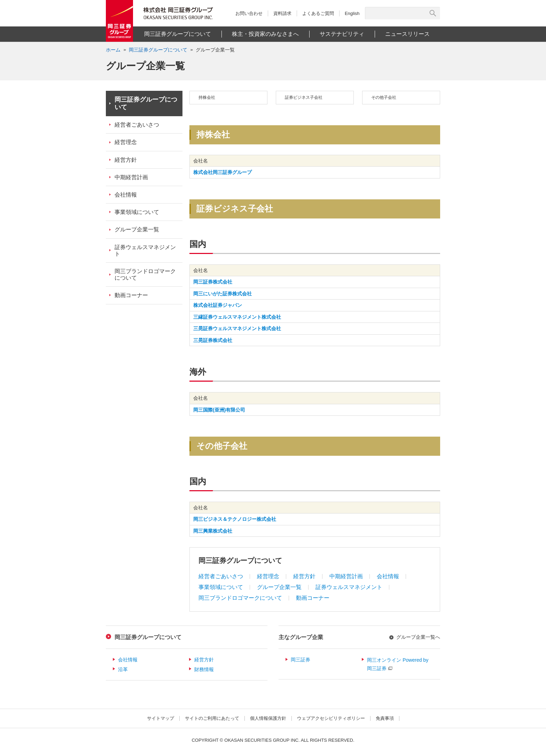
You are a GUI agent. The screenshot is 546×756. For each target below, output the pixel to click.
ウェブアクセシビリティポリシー (331, 718)
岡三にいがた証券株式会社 (223, 294)
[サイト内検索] (398, 13)
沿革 (123, 669)
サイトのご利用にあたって (212, 718)
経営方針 (304, 576)
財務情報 (204, 669)
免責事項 (385, 718)
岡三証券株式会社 (213, 282)
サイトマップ (161, 718)
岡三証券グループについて (146, 103)
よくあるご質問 (318, 13)
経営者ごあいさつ (221, 576)
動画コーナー (313, 598)
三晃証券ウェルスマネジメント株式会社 (237, 328)
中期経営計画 (346, 576)
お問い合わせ (249, 13)
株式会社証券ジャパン (218, 305)
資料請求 (282, 13)
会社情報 (388, 576)
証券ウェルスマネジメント (349, 587)
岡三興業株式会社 (213, 531)
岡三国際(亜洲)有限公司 (219, 410)
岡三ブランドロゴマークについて (240, 598)
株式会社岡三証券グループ (223, 172)
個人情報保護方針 (268, 718)
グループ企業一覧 (215, 50)
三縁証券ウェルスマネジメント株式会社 (237, 317)
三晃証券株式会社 (213, 340)
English (352, 13)
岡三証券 (301, 660)
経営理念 (268, 576)
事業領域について (221, 587)
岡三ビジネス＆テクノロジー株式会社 (235, 519)
